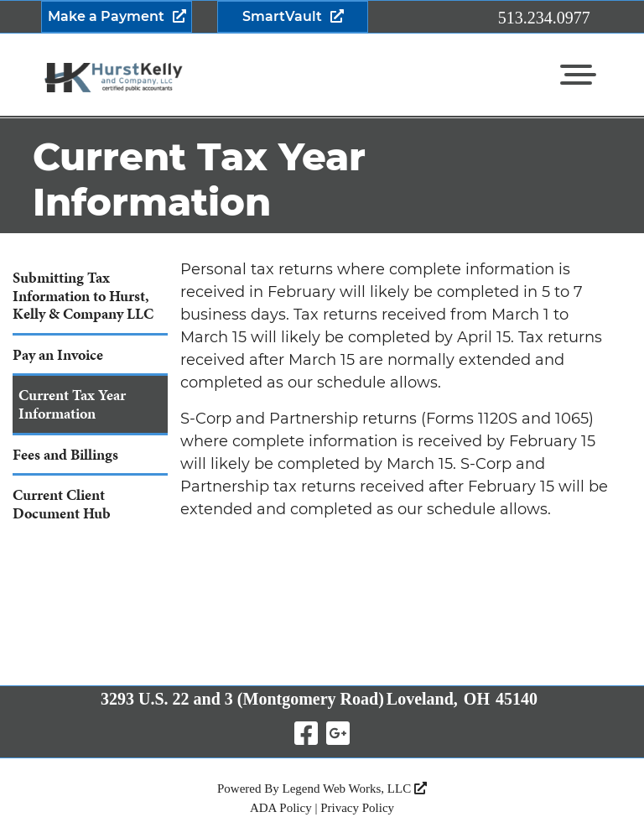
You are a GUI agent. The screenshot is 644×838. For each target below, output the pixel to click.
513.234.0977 (544, 18)
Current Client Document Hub (62, 504)
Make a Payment (106, 16)
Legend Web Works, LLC (355, 789)
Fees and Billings (65, 454)
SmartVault (282, 16)
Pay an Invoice (58, 354)
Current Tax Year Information (72, 404)
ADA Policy (281, 808)
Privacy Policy (357, 808)
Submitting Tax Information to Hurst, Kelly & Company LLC (83, 295)
